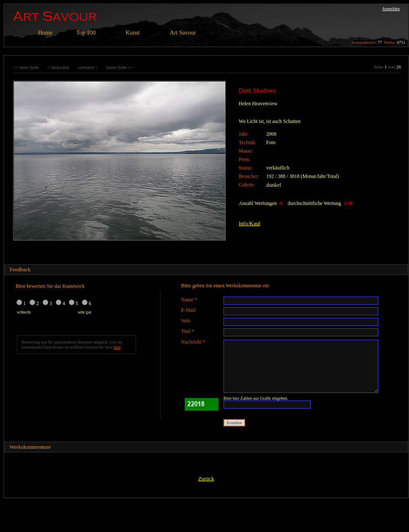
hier (117, 347)
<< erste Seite (26, 67)
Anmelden (391, 9)
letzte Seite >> (120, 67)
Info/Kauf (249, 223)
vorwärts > (88, 67)
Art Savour (183, 33)
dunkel (274, 185)
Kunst (132, 33)
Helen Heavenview (258, 104)
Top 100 (86, 33)
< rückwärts (58, 67)
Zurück (206, 479)
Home (45, 33)
